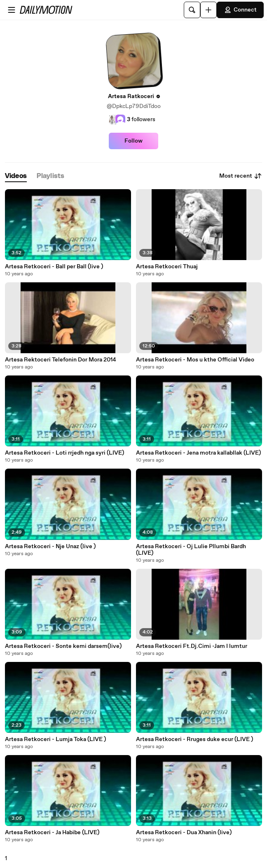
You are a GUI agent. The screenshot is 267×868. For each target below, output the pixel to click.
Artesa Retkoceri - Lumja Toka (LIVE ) (55, 739)
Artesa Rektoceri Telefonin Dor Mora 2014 (61, 360)
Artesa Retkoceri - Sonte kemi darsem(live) (63, 646)
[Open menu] (12, 10)
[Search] (192, 10)
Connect (240, 10)
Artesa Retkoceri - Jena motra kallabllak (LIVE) (198, 453)
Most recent (241, 176)
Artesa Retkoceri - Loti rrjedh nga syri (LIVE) (64, 453)
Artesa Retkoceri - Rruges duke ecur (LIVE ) (194, 739)
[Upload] (208, 10)
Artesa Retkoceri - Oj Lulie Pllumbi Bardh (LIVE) (191, 550)
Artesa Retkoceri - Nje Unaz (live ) (50, 547)
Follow (133, 141)
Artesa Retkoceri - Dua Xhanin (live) (184, 833)
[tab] (16, 176)
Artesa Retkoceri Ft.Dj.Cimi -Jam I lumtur (192, 646)
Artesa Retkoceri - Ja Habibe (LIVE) (52, 833)
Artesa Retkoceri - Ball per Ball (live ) (54, 267)
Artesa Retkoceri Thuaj (167, 267)
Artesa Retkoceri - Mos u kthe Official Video (195, 360)
